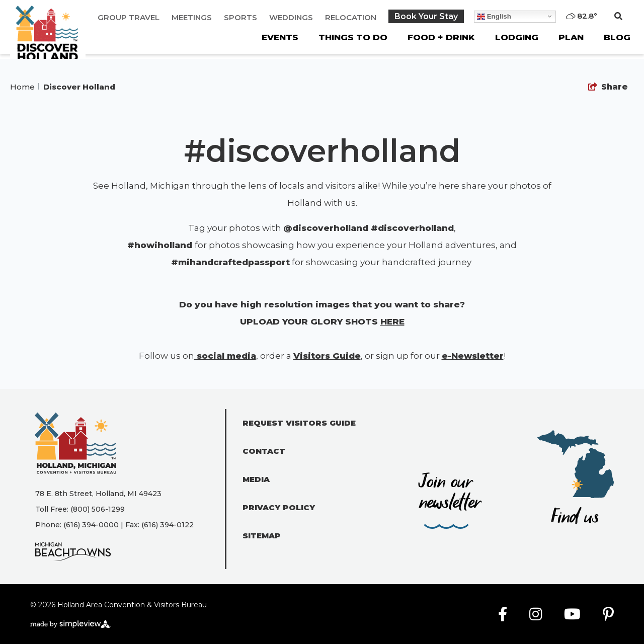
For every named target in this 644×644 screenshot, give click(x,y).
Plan (571, 37)
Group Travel (129, 17)
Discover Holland (80, 87)
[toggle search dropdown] (618, 17)
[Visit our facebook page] (503, 615)
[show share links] (608, 87)
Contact (264, 451)
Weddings (291, 17)
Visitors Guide (327, 356)
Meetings (192, 17)
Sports (240, 17)
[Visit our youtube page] (572, 615)
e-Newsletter (473, 356)
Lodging (517, 37)
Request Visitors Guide (299, 423)
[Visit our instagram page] (536, 615)
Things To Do (353, 37)
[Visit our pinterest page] (608, 615)
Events (280, 37)
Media (256, 479)
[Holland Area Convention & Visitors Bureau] (48, 40)
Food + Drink (441, 37)
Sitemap (262, 536)
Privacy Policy (279, 507)
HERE (392, 321)
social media (225, 356)
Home (25, 87)
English (494, 16)
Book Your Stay (426, 16)
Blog (617, 37)
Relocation (351, 17)
